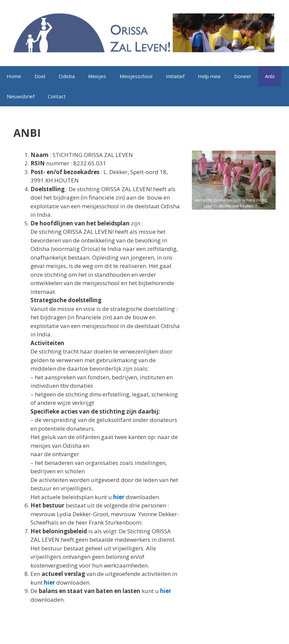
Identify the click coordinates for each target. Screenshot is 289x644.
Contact (57, 96)
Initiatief (175, 76)
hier (119, 497)
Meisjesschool (136, 76)
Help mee (209, 76)
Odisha (67, 76)
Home (14, 76)
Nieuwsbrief (21, 96)
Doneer (243, 76)
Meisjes (97, 76)
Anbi (270, 76)
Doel (40, 76)
